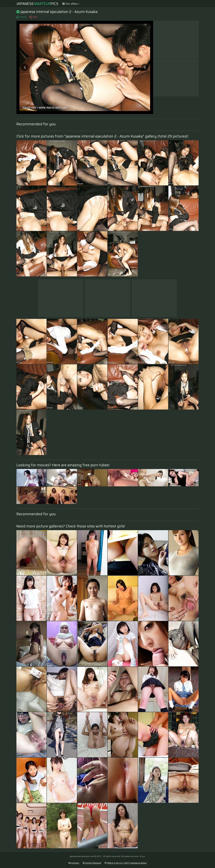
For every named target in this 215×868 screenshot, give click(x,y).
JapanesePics (37, 4)
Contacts (74, 863)
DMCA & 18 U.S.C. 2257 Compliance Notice (126, 863)
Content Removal (92, 863)
